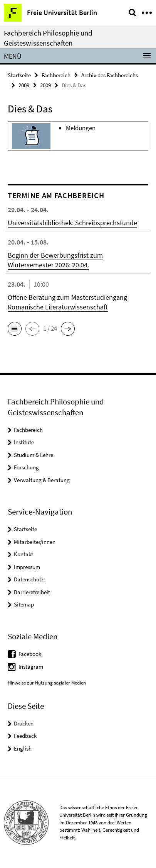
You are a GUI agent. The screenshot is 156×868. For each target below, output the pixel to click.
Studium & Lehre (34, 455)
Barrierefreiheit (32, 592)
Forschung (26, 467)
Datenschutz (29, 579)
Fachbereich (56, 75)
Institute (24, 442)
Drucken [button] (24, 723)
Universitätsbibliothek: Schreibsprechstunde (72, 223)
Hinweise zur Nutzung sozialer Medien (47, 683)
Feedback (25, 736)
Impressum (27, 567)
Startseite (19, 75)
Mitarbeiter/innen (35, 542)
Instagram (31, 667)
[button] (15, 329)
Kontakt (23, 554)
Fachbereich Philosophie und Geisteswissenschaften (48, 38)
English (23, 748)
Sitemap (24, 604)
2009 (24, 85)
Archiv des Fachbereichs (110, 75)
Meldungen (81, 128)
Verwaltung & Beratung (42, 480)
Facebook (30, 654)
